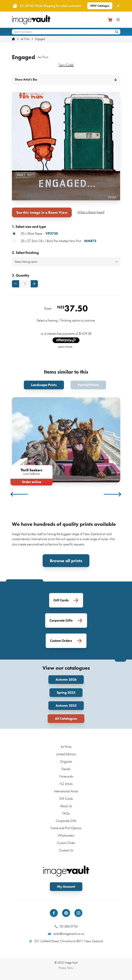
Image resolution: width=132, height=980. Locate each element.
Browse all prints (66, 561)
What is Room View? (91, 212)
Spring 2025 (66, 693)
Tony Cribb (66, 65)
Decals (66, 769)
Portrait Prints (88, 385)
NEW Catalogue (100, 6)
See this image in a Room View (42, 212)
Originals (66, 762)
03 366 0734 (66, 926)
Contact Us (66, 850)
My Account (66, 887)
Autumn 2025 (66, 706)
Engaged (40, 39)
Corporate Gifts (66, 821)
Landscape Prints (44, 385)
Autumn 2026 (66, 679)
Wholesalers (66, 835)
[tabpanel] (66, 441)
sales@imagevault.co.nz (66, 934)
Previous (20, 494)
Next (113, 494)
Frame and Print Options (66, 828)
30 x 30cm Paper (35, 234)
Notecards (66, 776)
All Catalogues (66, 719)
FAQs (66, 813)
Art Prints (25, 39)
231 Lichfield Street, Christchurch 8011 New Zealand (66, 941)
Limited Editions (66, 754)
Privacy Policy (66, 968)
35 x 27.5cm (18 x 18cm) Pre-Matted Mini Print (54, 241)
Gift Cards (66, 799)
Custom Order (66, 843)
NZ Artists (66, 784)
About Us (66, 806)
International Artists (66, 791)
